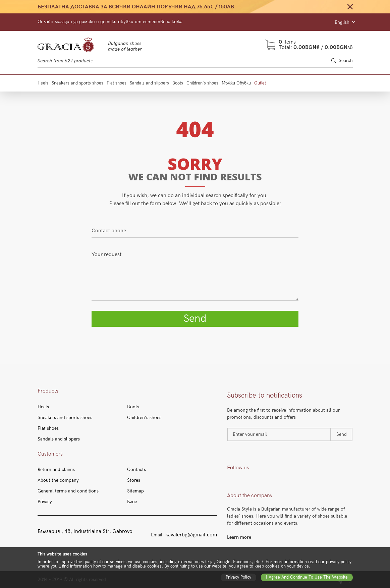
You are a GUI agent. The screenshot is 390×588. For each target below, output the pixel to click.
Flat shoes (117, 83)
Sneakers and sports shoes (77, 83)
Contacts (136, 470)
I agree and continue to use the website (307, 577)
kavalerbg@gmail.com (191, 535)
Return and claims (56, 470)
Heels (43, 83)
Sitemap (135, 491)
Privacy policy (238, 577)
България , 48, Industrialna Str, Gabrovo (85, 532)
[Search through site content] (195, 61)
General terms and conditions (68, 491)
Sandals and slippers (149, 83)
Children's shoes (202, 83)
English (345, 22)
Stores (134, 480)
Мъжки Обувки (236, 83)
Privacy (45, 502)
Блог (132, 502)
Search (342, 61)
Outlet (260, 83)
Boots (178, 83)
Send (195, 319)
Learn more (239, 537)
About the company (58, 480)
